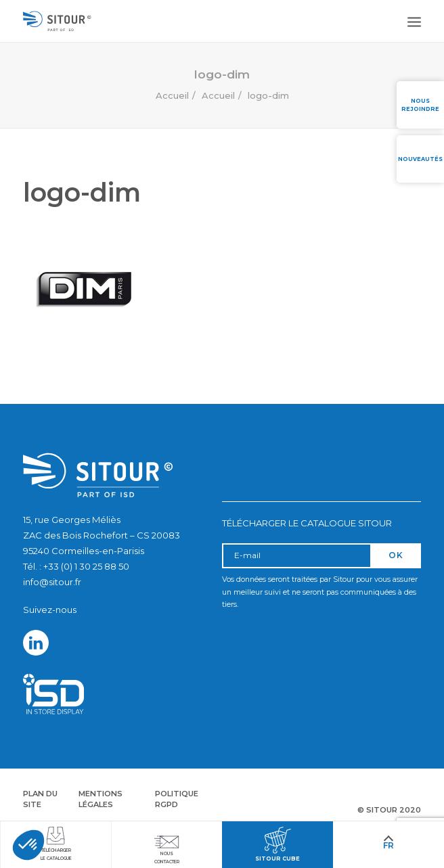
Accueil (172, 95)
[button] (28, 845)
